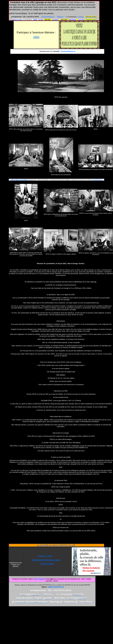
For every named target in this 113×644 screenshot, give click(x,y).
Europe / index (47, 564)
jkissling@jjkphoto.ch (48, 17)
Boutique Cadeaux (91, 20)
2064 (36, 37)
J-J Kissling (80, 17)
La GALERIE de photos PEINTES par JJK (56, 545)
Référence (60, 17)
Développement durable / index (46, 560)
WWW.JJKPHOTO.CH (56, 587)
